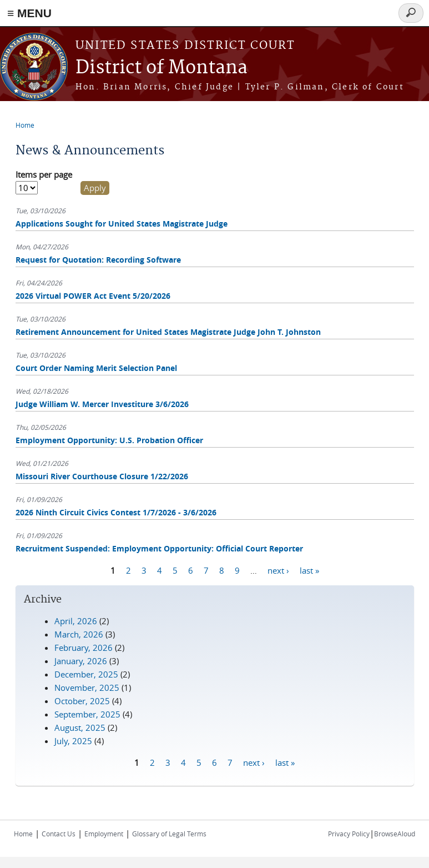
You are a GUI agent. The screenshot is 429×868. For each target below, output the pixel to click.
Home (25, 125)
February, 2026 (84, 648)
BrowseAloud (395, 834)
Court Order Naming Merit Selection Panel (96, 368)
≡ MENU (29, 13)
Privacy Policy (349, 834)
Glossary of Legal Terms (169, 834)
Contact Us (59, 834)
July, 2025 (73, 741)
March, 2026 (79, 634)
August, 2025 (80, 727)
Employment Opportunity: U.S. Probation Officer (109, 440)
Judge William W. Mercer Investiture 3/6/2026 (102, 404)
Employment (104, 834)
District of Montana (161, 68)
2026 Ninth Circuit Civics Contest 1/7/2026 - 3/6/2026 (116, 512)
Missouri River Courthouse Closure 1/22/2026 (102, 476)
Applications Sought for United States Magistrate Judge (122, 224)
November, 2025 (87, 688)
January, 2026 (81, 661)
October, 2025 (82, 701)
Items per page (44, 174)
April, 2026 (76, 621)
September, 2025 (87, 714)
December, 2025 (86, 674)
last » (309, 570)
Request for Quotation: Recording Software (98, 260)
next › (278, 570)
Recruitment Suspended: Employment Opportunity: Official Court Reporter (159, 548)
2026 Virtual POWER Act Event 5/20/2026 (93, 296)
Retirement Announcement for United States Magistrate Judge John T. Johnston (168, 332)
